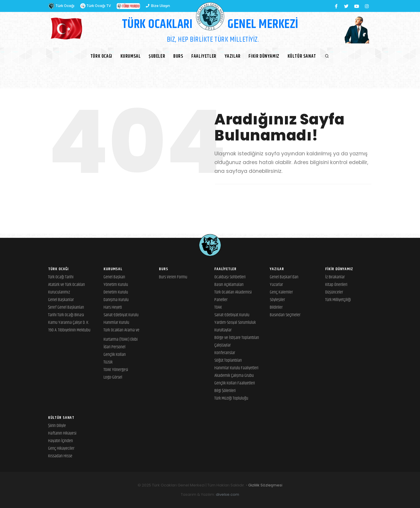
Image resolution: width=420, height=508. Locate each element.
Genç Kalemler (281, 292)
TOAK (218, 307)
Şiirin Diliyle (57, 426)
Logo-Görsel (113, 377)
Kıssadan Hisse (60, 456)
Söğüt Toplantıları (228, 360)
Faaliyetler (204, 56)
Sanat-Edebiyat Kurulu (121, 315)
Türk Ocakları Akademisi (233, 292)
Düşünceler (334, 292)
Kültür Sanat (302, 56)
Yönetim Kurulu (116, 285)
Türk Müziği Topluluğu (231, 398)
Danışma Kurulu (116, 300)
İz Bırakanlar (335, 277)
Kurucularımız (59, 292)
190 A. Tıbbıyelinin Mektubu (69, 330)
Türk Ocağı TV (96, 6)
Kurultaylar (223, 330)
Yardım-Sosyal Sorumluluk (235, 322)
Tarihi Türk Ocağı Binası (66, 315)
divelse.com (228, 494)
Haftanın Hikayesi (62, 433)
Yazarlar (276, 285)
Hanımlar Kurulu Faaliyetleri (236, 368)
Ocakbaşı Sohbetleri (230, 277)
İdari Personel (114, 347)
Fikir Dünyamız (264, 56)
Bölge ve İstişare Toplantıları (237, 338)
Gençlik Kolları (115, 355)
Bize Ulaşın (158, 6)
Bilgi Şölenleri (225, 391)
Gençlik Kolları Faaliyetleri (235, 383)
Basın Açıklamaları (229, 285)
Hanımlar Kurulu (116, 322)
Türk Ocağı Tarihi (61, 277)
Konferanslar (225, 353)
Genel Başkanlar (61, 300)
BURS (178, 56)
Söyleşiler (277, 300)
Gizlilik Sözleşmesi (265, 485)
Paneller (221, 300)
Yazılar (233, 56)
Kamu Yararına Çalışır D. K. (69, 322)
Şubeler (157, 56)
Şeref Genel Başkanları (66, 307)
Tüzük (108, 362)
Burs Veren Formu (173, 277)
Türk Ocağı (61, 6)
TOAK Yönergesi (116, 370)
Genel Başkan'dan (284, 277)
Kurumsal (130, 56)
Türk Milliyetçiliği (338, 300)
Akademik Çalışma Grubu (234, 376)
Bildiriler (276, 307)
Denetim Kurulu (116, 292)
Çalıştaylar (223, 345)
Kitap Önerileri (336, 285)
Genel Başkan (114, 277)
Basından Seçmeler (285, 315)
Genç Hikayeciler (61, 448)
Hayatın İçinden (61, 441)
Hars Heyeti (113, 307)
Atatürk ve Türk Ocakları (66, 285)
